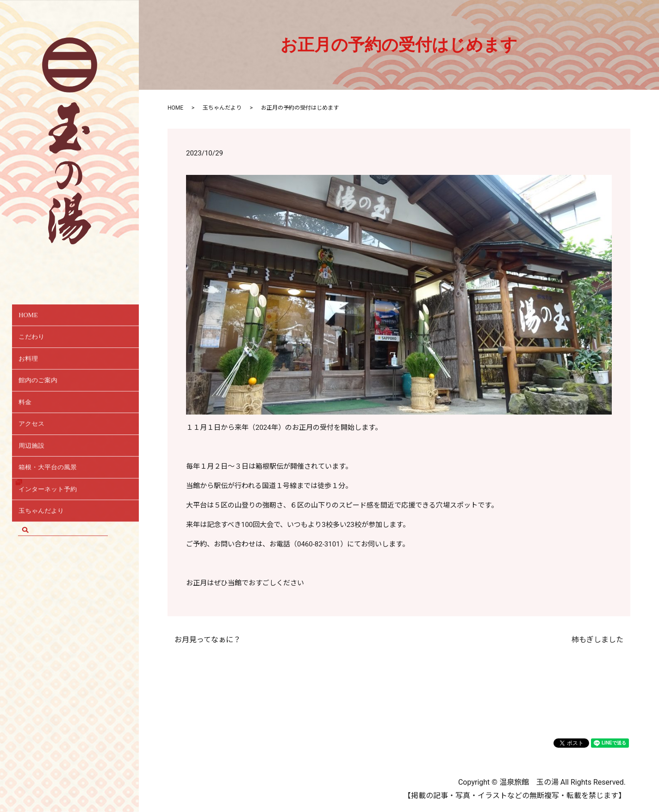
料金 (29, 417)
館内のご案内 (45, 392)
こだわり (37, 342)
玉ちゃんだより (49, 542)
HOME (34, 317)
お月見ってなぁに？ (208, 640)
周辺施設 (37, 467)
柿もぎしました (597, 640)
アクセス (37, 442)
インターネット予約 (57, 517)
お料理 (33, 367)
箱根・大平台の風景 (57, 492)
